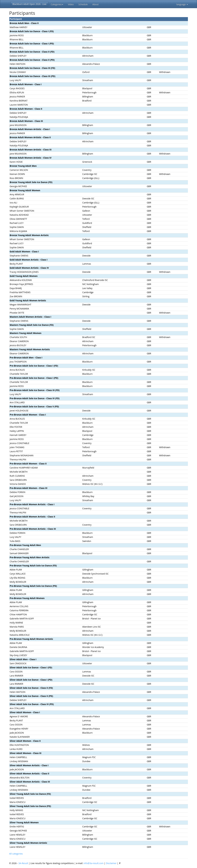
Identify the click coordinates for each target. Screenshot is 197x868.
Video (71, 4)
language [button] (182, 4)
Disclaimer (111, 863)
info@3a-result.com (93, 863)
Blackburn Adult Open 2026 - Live (30, 4)
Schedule (83, 4)
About (96, 4)
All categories (16, 854)
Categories (57, 4)
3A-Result (23, 863)
